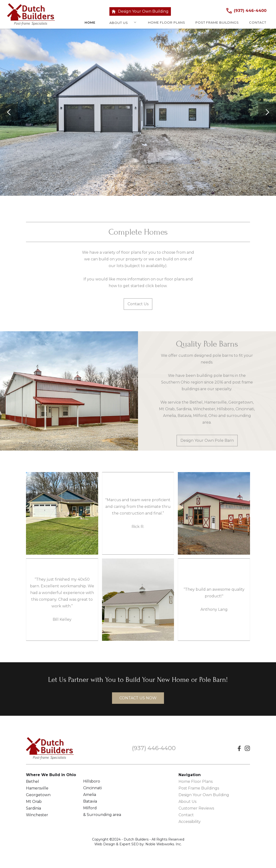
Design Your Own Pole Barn (207, 440)
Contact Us (138, 304)
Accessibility (190, 822)
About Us (119, 23)
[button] (120, 23)
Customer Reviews (196, 808)
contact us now (138, 698)
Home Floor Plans (196, 781)
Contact (258, 22)
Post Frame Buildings (199, 788)
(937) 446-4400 (250, 11)
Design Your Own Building (143, 11)
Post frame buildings (217, 22)
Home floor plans (167, 22)
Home (90, 22)
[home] (31, 14)
